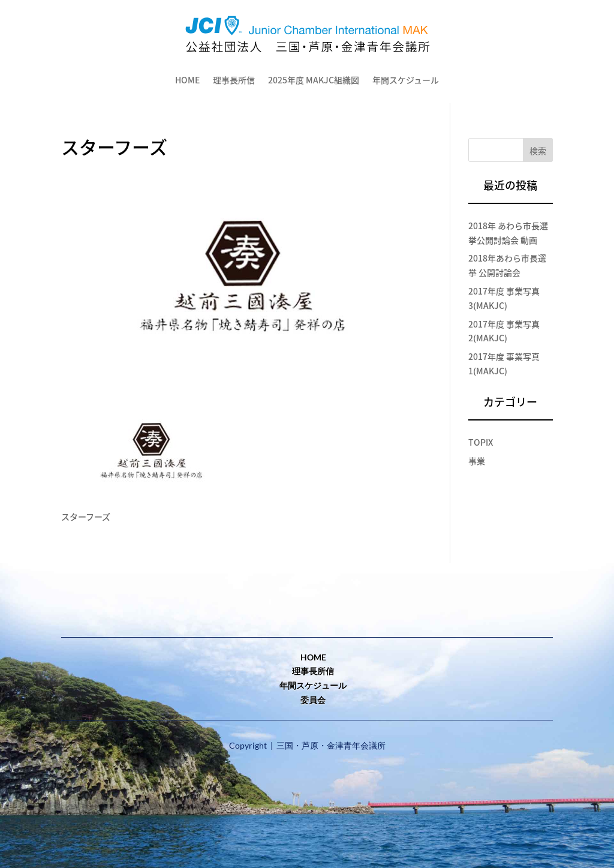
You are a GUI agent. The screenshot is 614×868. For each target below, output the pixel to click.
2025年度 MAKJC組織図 (314, 80)
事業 (477, 461)
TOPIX (481, 442)
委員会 (313, 700)
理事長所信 (234, 80)
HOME (187, 80)
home (313, 657)
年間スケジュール (313, 685)
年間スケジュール (406, 80)
